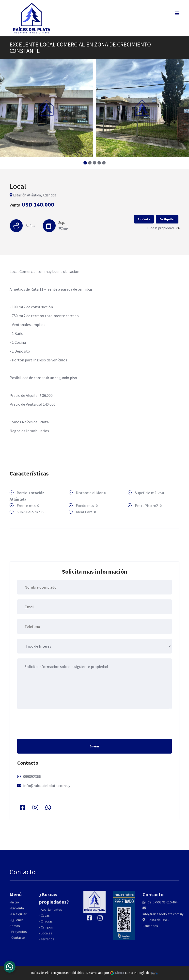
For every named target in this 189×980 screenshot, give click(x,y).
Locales (47, 936)
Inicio (15, 906)
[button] (85, 163)
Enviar (94, 746)
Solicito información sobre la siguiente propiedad (94, 684)
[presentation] (55, 723)
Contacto (18, 941)
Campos (47, 931)
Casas (45, 919)
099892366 (32, 776)
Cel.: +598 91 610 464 (162, 906)
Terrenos (47, 942)
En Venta (144, 219)
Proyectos (19, 935)
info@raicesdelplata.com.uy (47, 786)
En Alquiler (167, 219)
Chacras (47, 925)
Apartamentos (51, 913)
